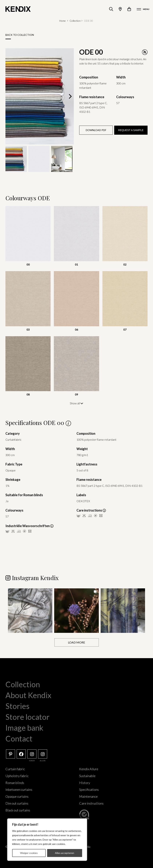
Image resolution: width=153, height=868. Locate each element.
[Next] (70, 96)
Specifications (89, 789)
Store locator (27, 717)
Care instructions (91, 803)
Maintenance (88, 796)
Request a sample (131, 130)
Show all (76, 403)
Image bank (24, 728)
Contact (19, 738)
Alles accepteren (65, 853)
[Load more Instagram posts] (77, 642)
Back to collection (20, 35)
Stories (17, 706)
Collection (75, 21)
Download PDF (96, 130)
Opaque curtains (17, 796)
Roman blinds (15, 783)
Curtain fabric (15, 769)
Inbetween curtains (19, 789)
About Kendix (28, 695)
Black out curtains (18, 810)
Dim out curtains (17, 803)
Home (63, 21)
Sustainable (87, 776)
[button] (30, 610)
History (85, 783)
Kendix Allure (89, 769)
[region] (47, 840)
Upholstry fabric (17, 776)
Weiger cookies (29, 853)
